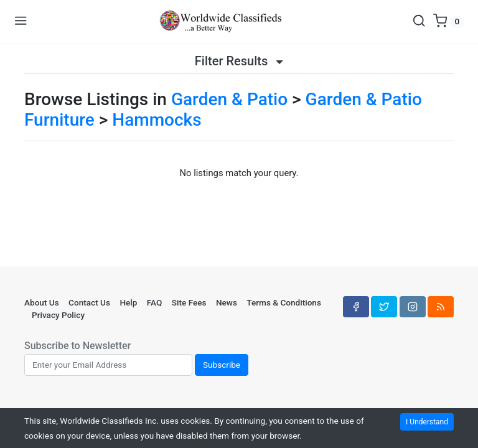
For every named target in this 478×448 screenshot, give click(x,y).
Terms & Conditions (284, 302)
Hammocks (157, 120)
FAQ (155, 302)
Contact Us (89, 302)
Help (128, 302)
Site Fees (189, 302)
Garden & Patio (229, 99)
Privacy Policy (58, 315)
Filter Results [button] (239, 61)
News (227, 302)
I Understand (427, 422)
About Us (42, 302)
